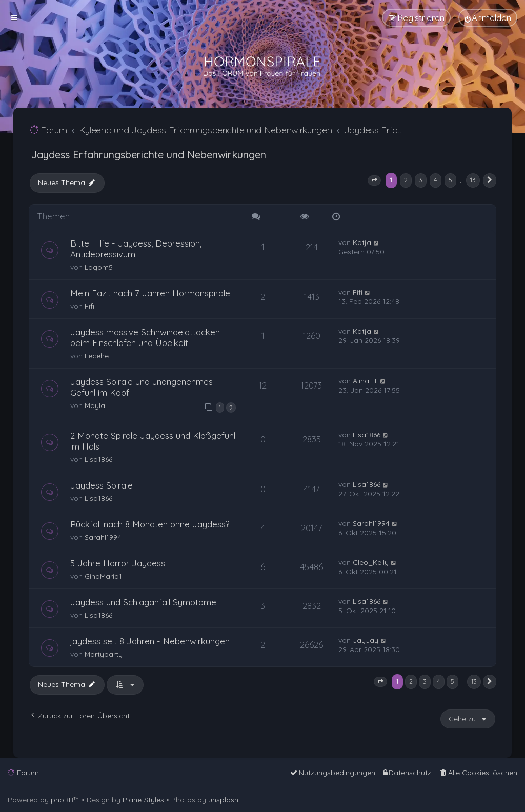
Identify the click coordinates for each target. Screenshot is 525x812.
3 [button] (421, 180)
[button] (374, 180)
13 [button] (473, 180)
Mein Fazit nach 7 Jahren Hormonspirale (150, 293)
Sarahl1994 (103, 537)
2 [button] (406, 180)
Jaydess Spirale (102, 485)
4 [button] (436, 180)
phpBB (62, 800)
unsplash (223, 800)
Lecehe (97, 356)
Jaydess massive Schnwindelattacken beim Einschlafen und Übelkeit (145, 337)
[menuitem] (488, 18)
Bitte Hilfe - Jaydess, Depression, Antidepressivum (136, 249)
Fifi (89, 306)
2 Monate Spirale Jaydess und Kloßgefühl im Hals (153, 441)
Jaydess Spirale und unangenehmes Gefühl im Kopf (142, 387)
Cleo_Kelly (371, 562)
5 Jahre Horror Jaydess (118, 563)
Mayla (95, 405)
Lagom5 (99, 267)
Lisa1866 (98, 459)
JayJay (366, 640)
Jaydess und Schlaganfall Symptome (143, 602)
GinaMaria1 (103, 576)
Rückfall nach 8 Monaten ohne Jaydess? (150, 524)
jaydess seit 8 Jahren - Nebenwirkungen (150, 641)
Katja (362, 242)
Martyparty (104, 654)
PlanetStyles (143, 800)
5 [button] (450, 180)
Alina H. (365, 381)
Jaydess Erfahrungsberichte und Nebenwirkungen (149, 155)
